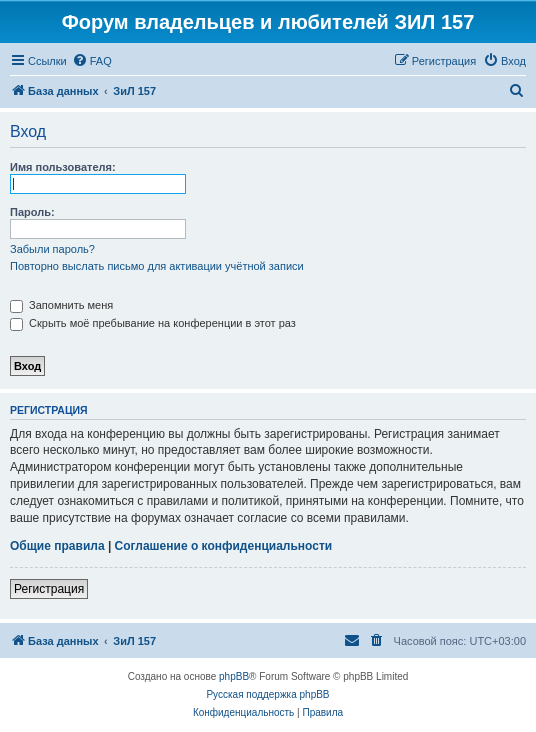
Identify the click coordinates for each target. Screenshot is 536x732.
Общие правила (57, 546)
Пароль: (32, 212)
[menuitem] (92, 61)
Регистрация (49, 589)
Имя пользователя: (63, 167)
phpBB (234, 676)
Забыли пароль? (52, 249)
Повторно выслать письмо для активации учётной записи (157, 266)
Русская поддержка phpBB (267, 694)
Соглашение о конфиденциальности (224, 546)
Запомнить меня (61, 305)
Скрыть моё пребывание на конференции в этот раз (153, 323)
